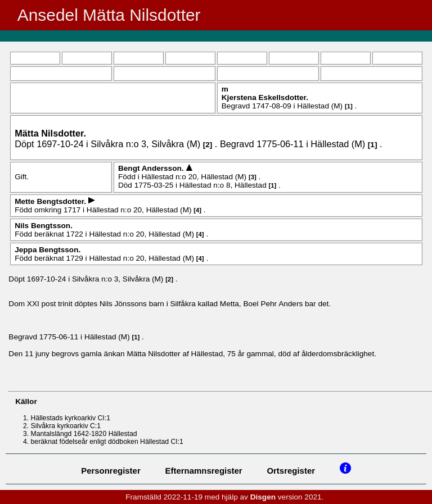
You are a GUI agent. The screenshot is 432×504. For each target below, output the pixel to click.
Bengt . (152, 168)
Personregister (111, 471)
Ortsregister (291, 471)
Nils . (44, 226)
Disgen (263, 497)
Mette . (51, 201)
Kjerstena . (265, 97)
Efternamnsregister (204, 471)
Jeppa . (48, 250)
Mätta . (50, 133)
